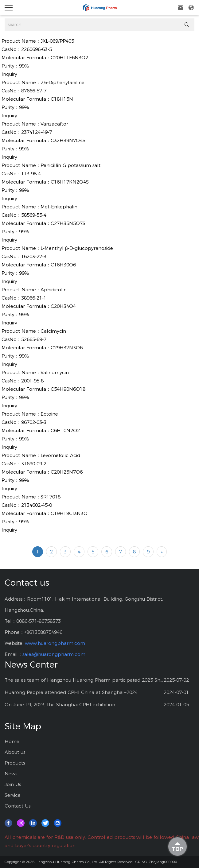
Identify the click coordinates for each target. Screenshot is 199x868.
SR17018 (51, 497)
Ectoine (49, 414)
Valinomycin (55, 372)
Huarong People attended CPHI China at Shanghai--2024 (71, 692)
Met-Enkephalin (59, 207)
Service (13, 795)
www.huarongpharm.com (55, 643)
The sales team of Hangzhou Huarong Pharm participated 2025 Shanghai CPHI (84, 680)
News (11, 774)
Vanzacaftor (54, 124)
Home (12, 741)
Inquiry (9, 74)
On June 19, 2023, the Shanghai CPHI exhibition (60, 705)
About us (15, 752)
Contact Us (18, 806)
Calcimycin (53, 331)
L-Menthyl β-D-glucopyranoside (77, 248)
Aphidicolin (54, 290)
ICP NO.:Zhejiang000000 (156, 862)
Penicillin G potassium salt (70, 165)
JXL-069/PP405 (57, 41)
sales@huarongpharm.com (54, 654)
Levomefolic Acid (60, 455)
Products (15, 763)
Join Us (13, 784)
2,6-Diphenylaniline (62, 82)
